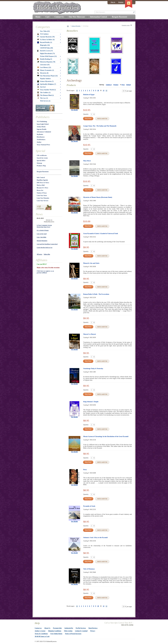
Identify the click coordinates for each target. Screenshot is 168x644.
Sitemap (39, 163)
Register (121, 2)
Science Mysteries (76, 26)
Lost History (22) (44, 67)
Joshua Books (41, 127)
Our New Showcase (77, 17)
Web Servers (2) (45, 101)
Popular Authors (45, 79)
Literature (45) (45, 65)
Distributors (41, 137)
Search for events (42, 158)
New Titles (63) (45, 31)
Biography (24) (45, 45)
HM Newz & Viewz (43, 183)
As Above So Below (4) (46, 40)
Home (38, 17)
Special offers (41, 161)
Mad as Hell (41, 185)
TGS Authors (43, 34)
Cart (47, 17)
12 (104, 90)
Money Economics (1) (46, 70)
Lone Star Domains (43, 198)
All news (39, 254)
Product (116, 85)
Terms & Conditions (41, 634)
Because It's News (42, 188)
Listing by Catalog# (81, 631)
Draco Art (40, 190)
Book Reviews (93, 628)
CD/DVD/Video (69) (46, 48)
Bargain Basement (43, 172)
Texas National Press (43, 145)
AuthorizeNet (69, 628)
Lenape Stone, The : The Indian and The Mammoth (100, 126)
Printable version (126, 25)
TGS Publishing (42, 122)
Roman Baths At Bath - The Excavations (96, 294)
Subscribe (47, 254)
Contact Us (59, 17)
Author (39, 142)
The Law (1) (43, 98)
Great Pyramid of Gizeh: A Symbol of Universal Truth (101, 234)
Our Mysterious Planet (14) (47, 76)
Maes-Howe (87, 161)
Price (123, 85)
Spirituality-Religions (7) (47, 84)
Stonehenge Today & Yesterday (93, 369)
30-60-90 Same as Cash (42, 636)
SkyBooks (40, 134)
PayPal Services (81, 628)
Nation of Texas (42, 193)
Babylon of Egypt (89, 95)
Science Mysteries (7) (45, 81)
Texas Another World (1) (47, 90)
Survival (41, 87)
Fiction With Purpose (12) (48, 56)
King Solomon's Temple (91, 402)
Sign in (113, 2)
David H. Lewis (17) (45, 51)
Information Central (98, 17)
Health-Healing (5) (45, 59)
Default (129, 85)
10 (98, 90)
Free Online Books (56, 634)
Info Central (41, 178)
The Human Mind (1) (46, 95)
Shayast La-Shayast (90, 334)
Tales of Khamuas (89, 569)
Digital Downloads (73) (47, 54)
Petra (85, 470)
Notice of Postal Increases (73, 634)
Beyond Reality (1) (45, 42)
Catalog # (109, 85)
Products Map (41, 166)
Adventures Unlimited (44, 132)
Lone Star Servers (43, 201)
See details (74, 110)
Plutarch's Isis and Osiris (91, 263)
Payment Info (57, 628)
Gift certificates (42, 155)
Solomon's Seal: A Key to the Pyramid (95, 538)
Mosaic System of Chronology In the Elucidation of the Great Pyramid (106, 436)
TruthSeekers (41, 140)
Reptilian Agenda (42, 180)
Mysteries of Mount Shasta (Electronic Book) (98, 197)
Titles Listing (68, 631)
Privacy (93, 631)
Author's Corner (40, 631)
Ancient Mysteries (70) (46, 37)
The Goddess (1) (44, 93)
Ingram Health (42, 129)
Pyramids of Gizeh (89, 506)
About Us (47, 628)
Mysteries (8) (43, 73)
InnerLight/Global (43, 124)
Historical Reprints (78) (46, 62)
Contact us (38, 628)
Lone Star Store (42, 196)
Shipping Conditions (55, 631)
